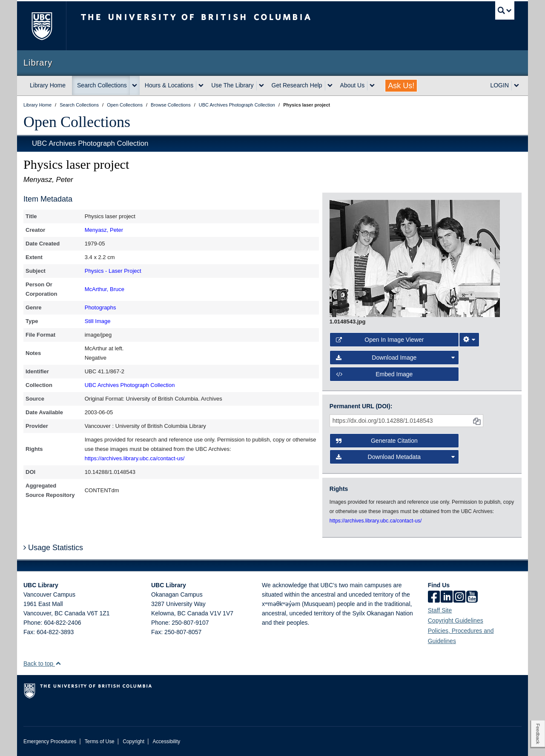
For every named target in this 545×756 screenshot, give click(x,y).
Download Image (396, 358)
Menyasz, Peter (104, 230)
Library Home (48, 85)
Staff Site (440, 610)
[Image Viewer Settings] (469, 340)
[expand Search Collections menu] (135, 86)
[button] (58, 663)
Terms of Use (100, 742)
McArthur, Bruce (105, 289)
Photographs (100, 307)
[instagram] (459, 597)
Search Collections (102, 85)
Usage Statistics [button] (53, 548)
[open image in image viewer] (415, 258)
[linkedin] (447, 597)
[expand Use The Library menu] (261, 86)
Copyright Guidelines (456, 620)
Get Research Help (297, 85)
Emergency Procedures (50, 742)
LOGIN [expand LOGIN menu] (499, 85)
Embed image (374, 374)
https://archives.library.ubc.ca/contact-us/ (135, 458)
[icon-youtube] (472, 597)
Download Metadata (396, 457)
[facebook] (434, 597)
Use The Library (232, 85)
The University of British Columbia (42, 26)
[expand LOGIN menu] (516, 86)
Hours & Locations (169, 85)
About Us (353, 85)
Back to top (42, 664)
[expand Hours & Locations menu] (201, 86)
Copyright (133, 742)
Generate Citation (377, 441)
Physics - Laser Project (113, 271)
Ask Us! (401, 86)
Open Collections (77, 122)
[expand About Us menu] (372, 86)
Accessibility (166, 742)
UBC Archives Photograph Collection (90, 143)
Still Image (98, 321)
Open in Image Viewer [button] (380, 340)
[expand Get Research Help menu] (330, 86)
